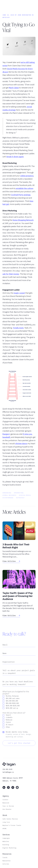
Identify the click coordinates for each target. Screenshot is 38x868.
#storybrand (8, 502)
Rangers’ (6, 434)
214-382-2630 (7, 773)
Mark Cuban (14, 88)
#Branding (7, 497)
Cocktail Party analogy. (21, 195)
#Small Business (9, 499)
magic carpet (19, 293)
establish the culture (24, 188)
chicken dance (21, 444)
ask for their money (11, 274)
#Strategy (20, 502)
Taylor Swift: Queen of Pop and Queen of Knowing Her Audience (18, 596)
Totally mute (18, 328)
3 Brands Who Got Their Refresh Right (16, 546)
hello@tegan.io (8, 776)
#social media (25, 499)
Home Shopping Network (23, 220)
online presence (27, 176)
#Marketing (19, 497)
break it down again (15, 157)
